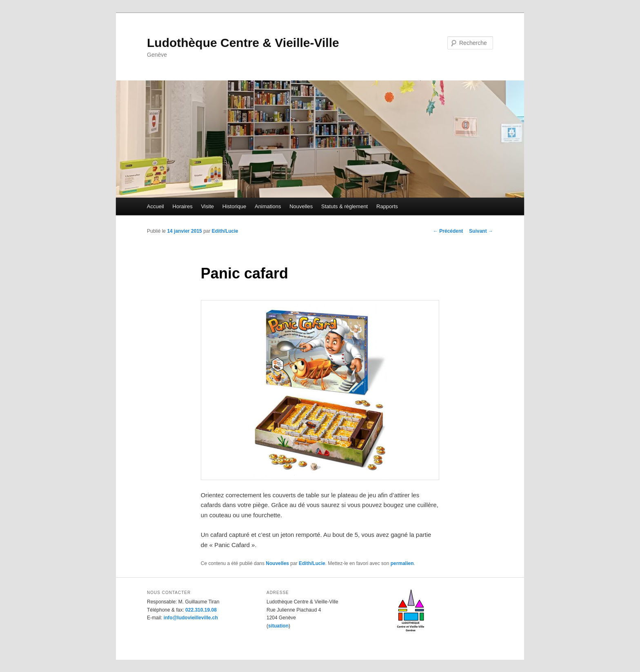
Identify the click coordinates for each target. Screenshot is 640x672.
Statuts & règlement (344, 206)
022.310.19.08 (201, 610)
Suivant (481, 231)
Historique (234, 206)
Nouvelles (301, 206)
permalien (402, 563)
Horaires (183, 206)
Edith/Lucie (225, 231)
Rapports (387, 206)
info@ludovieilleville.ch (191, 618)
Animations (268, 206)
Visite (207, 206)
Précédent (448, 231)
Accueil (156, 206)
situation (278, 626)
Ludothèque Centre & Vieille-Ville (243, 43)
